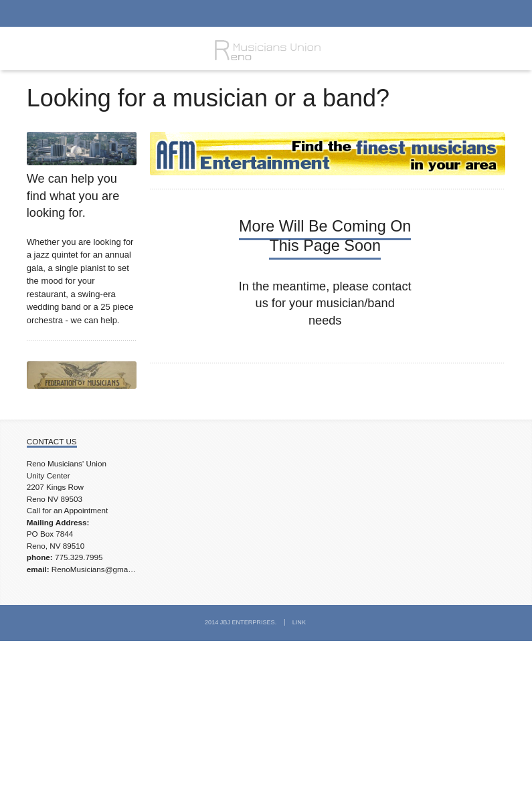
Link (299, 622)
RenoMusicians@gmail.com (100, 569)
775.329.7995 (79, 557)
